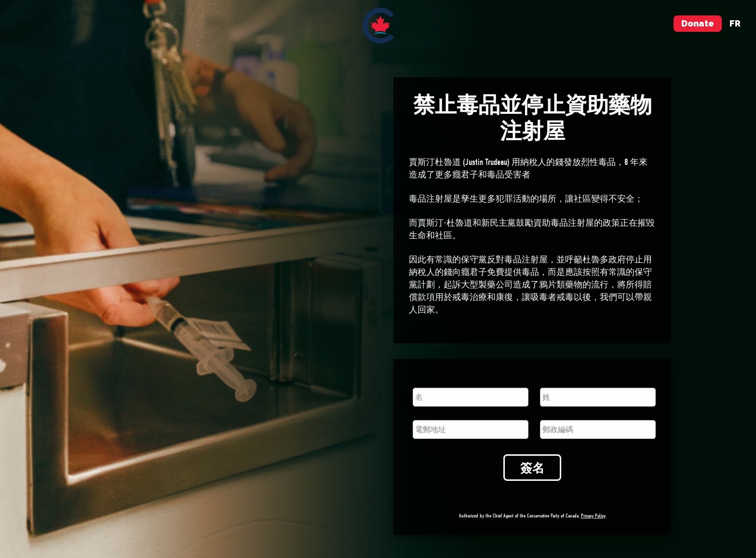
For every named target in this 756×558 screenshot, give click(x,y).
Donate (698, 23)
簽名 (532, 468)
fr (735, 23)
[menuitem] (378, 26)
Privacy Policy (593, 516)
